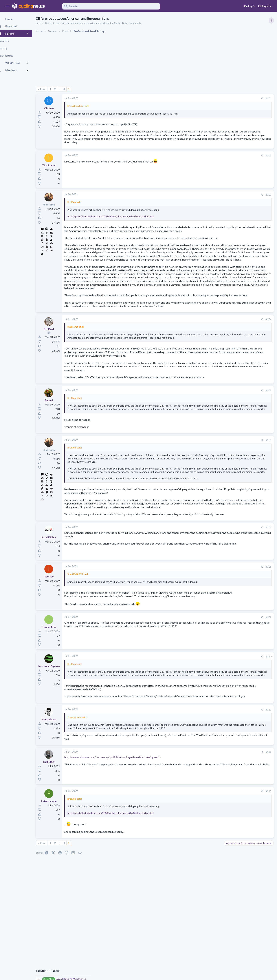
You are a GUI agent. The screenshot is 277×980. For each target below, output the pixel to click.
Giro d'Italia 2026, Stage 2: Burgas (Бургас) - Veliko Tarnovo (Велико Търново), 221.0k (248, 210)
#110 (210, 721)
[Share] (203, 99)
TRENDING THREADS (231, 198)
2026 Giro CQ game (236, 449)
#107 (210, 589)
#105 (210, 440)
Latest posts (227, 363)
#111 (210, 781)
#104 (210, 359)
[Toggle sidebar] (271, 20)
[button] (7, 6)
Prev (49, 89)
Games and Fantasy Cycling (240, 459)
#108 (210, 628)
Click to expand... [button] (142, 533)
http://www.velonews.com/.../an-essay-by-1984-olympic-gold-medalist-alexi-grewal (118, 832)
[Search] (105, 6)
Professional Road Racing (238, 223)
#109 (210, 682)
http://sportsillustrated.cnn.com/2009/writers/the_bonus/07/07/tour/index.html (117, 220)
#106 (210, 493)
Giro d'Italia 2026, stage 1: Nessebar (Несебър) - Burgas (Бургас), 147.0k (247, 340)
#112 (210, 827)
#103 (210, 198)
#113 (210, 866)
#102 (210, 159)
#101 (210, 98)
